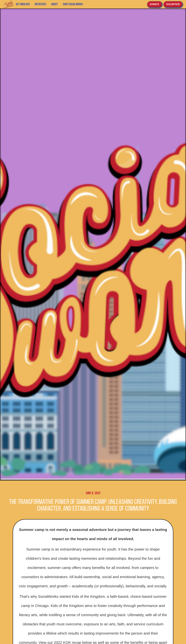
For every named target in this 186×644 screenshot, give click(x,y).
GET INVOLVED (23, 4)
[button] (40, 4)
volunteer (173, 4)
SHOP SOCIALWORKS (73, 4)
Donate (155, 4)
